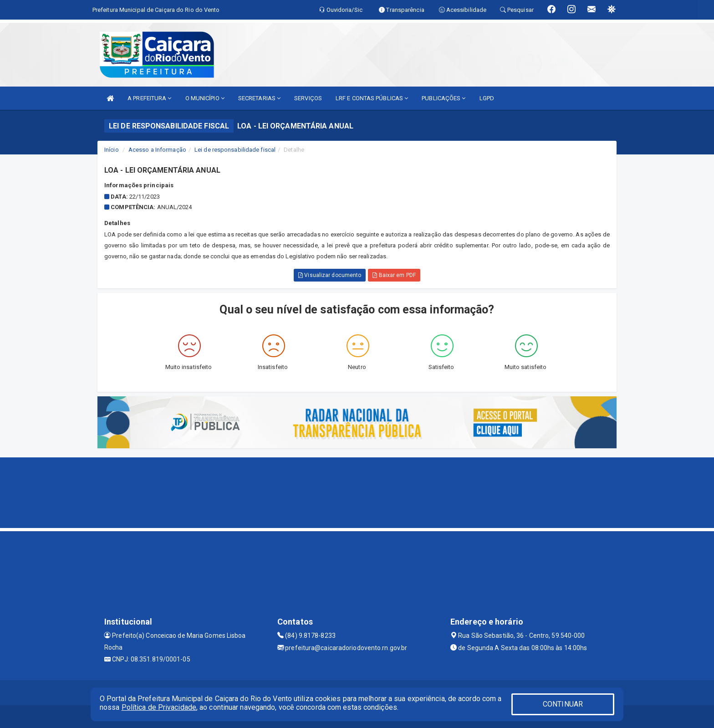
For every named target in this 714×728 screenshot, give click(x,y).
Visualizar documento (330, 275)
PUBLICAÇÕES (444, 98)
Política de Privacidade (159, 707)
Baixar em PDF (394, 275)
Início (112, 150)
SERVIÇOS (308, 98)
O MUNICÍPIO (205, 98)
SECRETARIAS (259, 98)
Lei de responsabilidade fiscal (235, 150)
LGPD (487, 98)
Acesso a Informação (157, 150)
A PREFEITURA (149, 98)
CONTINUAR (563, 704)
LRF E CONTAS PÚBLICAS (372, 98)
